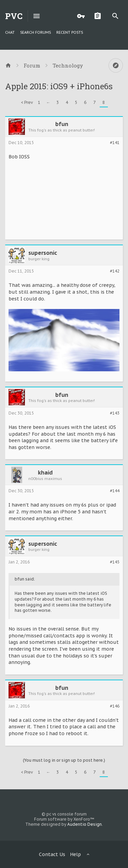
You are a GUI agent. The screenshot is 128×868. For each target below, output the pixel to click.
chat (10, 32)
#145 (115, 562)
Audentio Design (84, 824)
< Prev (27, 102)
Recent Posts (70, 32)
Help (75, 854)
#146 (115, 706)
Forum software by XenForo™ (64, 819)
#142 (115, 271)
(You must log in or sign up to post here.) (64, 760)
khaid (45, 472)
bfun (62, 124)
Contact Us (52, 854)
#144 (115, 491)
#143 (115, 413)
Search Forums (35, 32)
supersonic (43, 253)
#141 (115, 143)
